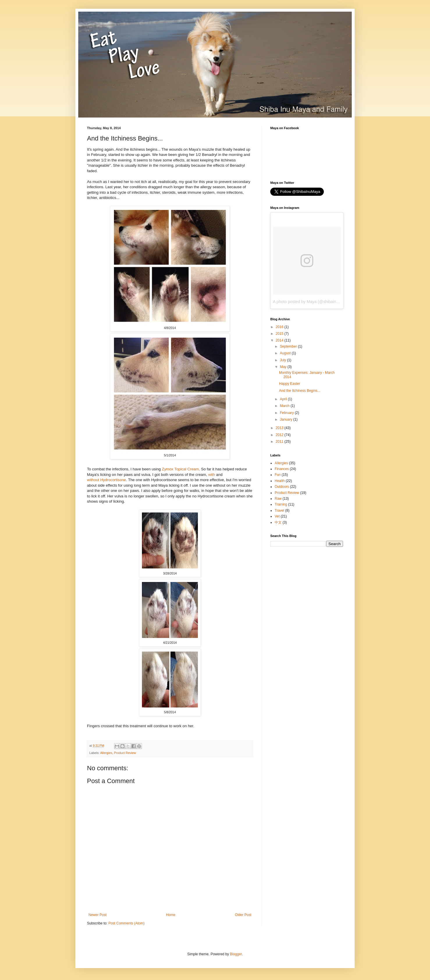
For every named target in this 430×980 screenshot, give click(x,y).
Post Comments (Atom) (126, 923)
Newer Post (97, 915)
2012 (280, 435)
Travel (279, 511)
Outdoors (282, 487)
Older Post (243, 915)
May (284, 367)
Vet (277, 516)
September (289, 346)
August (286, 353)
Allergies (106, 753)
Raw (278, 499)
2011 (280, 442)
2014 (280, 340)
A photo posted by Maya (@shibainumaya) (311, 302)
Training (281, 504)
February (287, 413)
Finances (282, 469)
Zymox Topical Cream (180, 469)
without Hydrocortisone (106, 480)
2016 (280, 327)
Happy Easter (290, 384)
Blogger (236, 954)
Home (171, 915)
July (284, 360)
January (287, 419)
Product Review (125, 753)
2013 (280, 428)
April (284, 399)
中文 (278, 522)
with (212, 475)
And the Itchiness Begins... (300, 391)
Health (280, 481)
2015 (280, 334)
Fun (278, 475)
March (285, 406)
